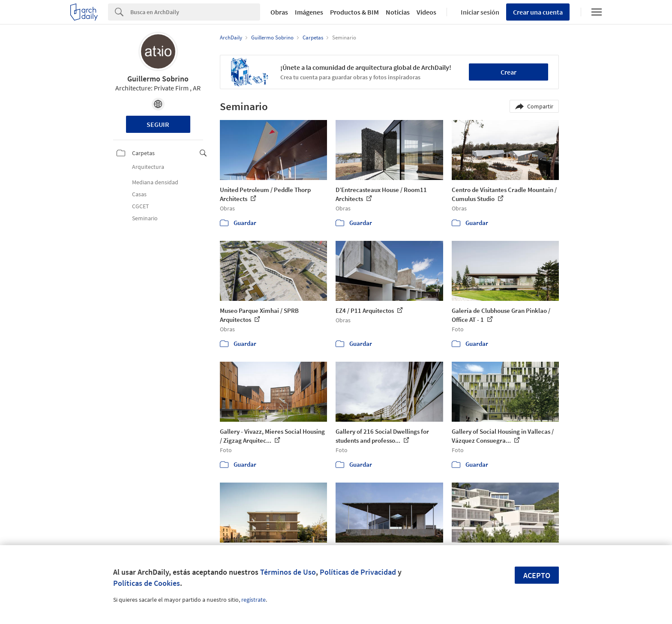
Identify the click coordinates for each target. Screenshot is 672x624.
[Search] (195, 12)
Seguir (158, 124)
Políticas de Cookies (147, 583)
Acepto (537, 575)
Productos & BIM (354, 12)
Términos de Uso (288, 572)
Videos (426, 12)
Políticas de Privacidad (358, 572)
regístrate (253, 600)
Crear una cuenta (538, 12)
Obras (279, 12)
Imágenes (309, 12)
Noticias (398, 12)
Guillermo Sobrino (158, 79)
